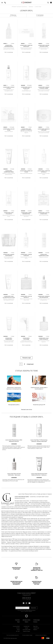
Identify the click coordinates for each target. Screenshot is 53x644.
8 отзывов (29, 85)
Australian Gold (26, 626)
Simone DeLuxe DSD (27, 630)
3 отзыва (30, 211)
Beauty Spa (35, 626)
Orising (18, 630)
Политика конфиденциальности (13, 635)
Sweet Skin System (27, 631)
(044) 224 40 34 (26, 598)
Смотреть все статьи (27, 410)
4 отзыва (12, 169)
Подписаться (33, 608)
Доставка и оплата (27, 620)
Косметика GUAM (16, 626)
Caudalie (26, 628)
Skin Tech (18, 631)
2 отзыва (30, 169)
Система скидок (37, 620)
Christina (18, 628)
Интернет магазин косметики (19, 7)
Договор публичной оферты (41, 635)
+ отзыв (12, 43)
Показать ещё (26, 358)
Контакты (35, 622)
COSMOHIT (26, 2)
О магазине (17, 620)
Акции (18, 622)
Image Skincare (36, 628)
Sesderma (35, 630)
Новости (27, 622)
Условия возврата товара (27, 635)
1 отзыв (12, 211)
